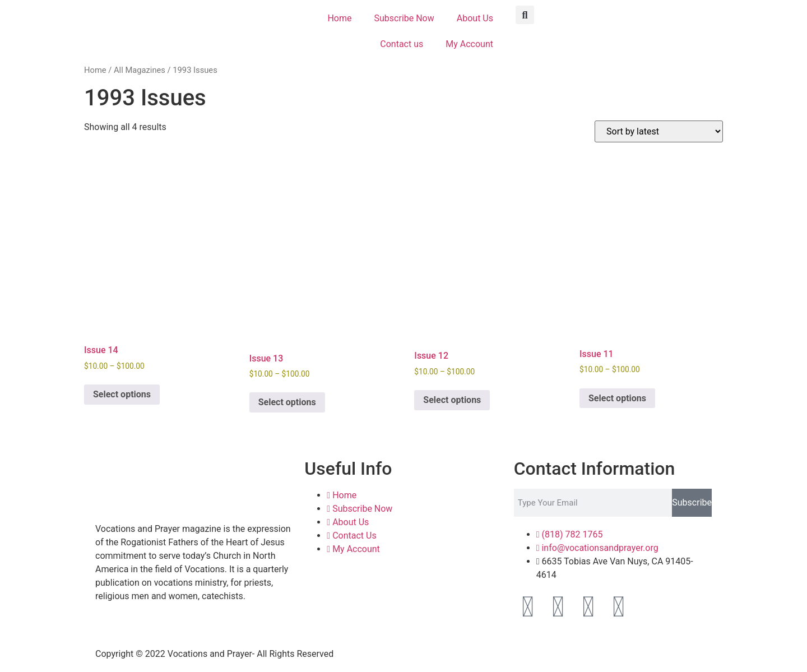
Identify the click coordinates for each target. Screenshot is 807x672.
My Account (469, 44)
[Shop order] (659, 131)
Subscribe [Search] (692, 502)
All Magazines (140, 70)
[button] (525, 15)
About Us (475, 18)
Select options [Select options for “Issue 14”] (122, 394)
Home (339, 18)
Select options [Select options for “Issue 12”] (452, 400)
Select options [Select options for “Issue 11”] (617, 398)
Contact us (402, 44)
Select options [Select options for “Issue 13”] (287, 402)
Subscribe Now (404, 18)
